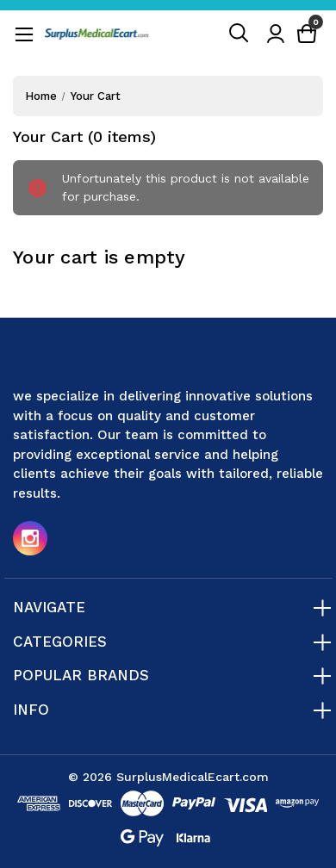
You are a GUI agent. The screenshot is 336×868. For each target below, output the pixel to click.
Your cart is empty (100, 257)
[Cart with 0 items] (307, 34)
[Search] (240, 34)
